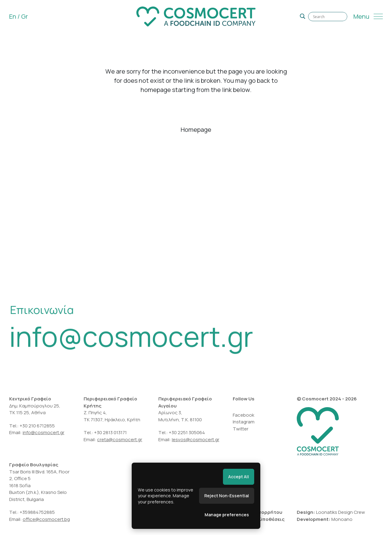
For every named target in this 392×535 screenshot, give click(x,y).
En (13, 16)
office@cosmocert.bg (46, 519)
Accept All (239, 477)
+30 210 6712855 (37, 426)
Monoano (342, 519)
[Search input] (328, 17)
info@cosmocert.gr (131, 339)
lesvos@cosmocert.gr (196, 439)
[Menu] (368, 17)
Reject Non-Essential (227, 496)
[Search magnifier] (303, 16)
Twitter (241, 429)
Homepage (196, 130)
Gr (24, 16)
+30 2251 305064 (187, 432)
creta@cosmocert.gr (120, 439)
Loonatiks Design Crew (341, 512)
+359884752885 (37, 512)
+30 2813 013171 (110, 432)
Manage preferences (227, 515)
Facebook (243, 415)
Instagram (244, 422)
